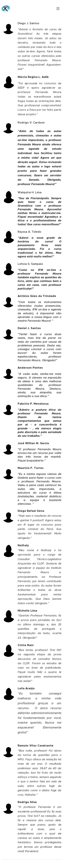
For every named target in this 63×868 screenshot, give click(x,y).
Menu (58, 9)
